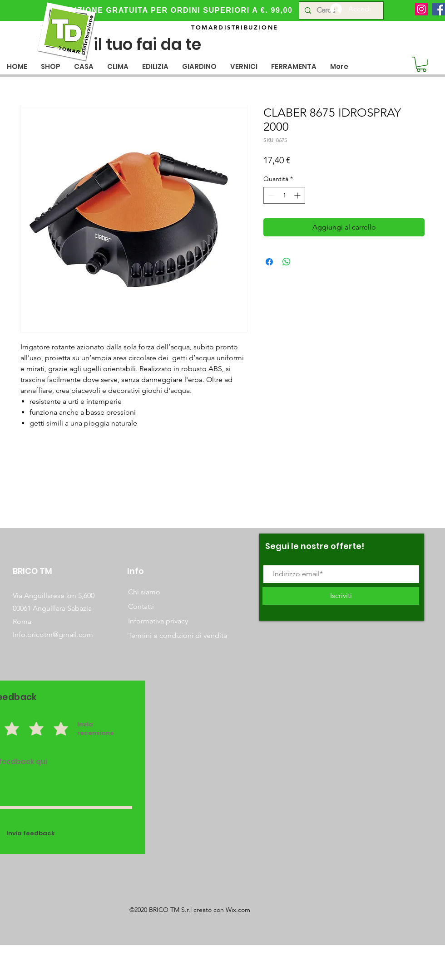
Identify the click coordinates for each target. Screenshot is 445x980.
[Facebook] (439, 9)
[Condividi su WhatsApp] (287, 262)
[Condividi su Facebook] (269, 262)
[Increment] (298, 195)
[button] (84, 66)
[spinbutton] (284, 195)
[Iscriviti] (341, 596)
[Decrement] (270, 195)
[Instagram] (421, 9)
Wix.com (238, 910)
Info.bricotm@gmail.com (53, 635)
